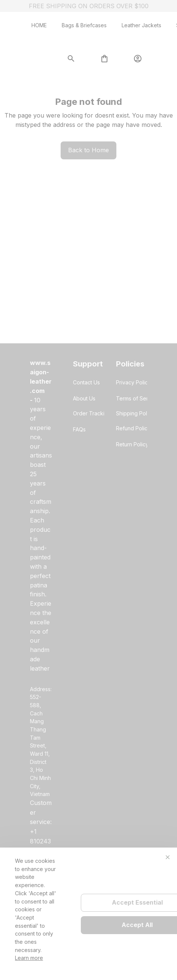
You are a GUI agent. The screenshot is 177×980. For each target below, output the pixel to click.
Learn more (29, 958)
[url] (41, 377)
